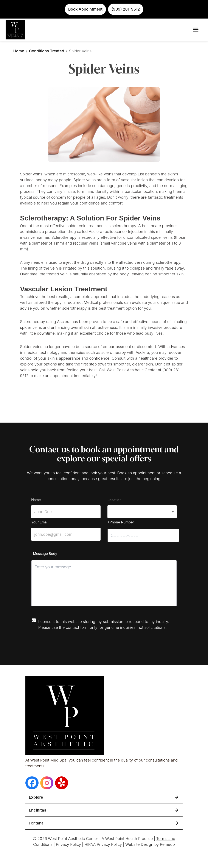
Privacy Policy (68, 844)
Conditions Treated (47, 51)
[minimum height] (104, 583)
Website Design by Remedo (150, 844)
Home (19, 51)
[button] (142, 512)
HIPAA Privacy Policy (103, 844)
